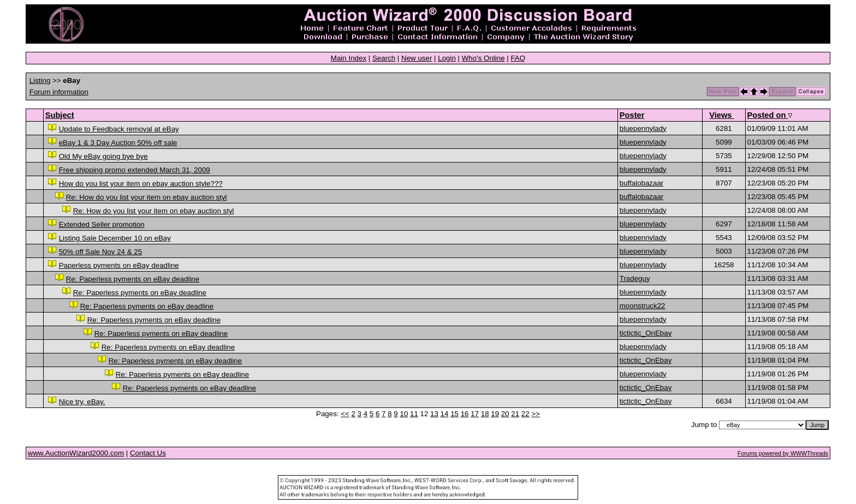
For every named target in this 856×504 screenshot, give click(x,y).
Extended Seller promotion (102, 224)
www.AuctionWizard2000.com (76, 453)
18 (485, 414)
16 (465, 414)
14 (445, 414)
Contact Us (148, 453)
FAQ (518, 58)
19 (495, 414)
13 (434, 414)
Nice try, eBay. (82, 402)
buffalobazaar (642, 183)
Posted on (770, 115)
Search (384, 58)
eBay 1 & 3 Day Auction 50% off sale (118, 143)
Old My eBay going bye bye (103, 156)
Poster (632, 115)
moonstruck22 (643, 306)
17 (475, 414)
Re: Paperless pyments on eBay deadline (133, 279)
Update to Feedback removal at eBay (119, 129)
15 (454, 414)
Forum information (59, 92)
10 (404, 414)
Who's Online (483, 58)
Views (721, 115)
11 (414, 414)
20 (505, 414)
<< (345, 414)
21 (515, 414)
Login (447, 58)
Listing (40, 80)
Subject (60, 115)
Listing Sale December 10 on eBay (115, 238)
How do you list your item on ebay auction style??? (141, 184)
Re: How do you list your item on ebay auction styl (147, 197)
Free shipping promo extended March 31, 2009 (135, 170)
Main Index (349, 58)
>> (536, 414)
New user (417, 58)
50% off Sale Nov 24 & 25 (100, 252)
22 (525, 414)
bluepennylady (643, 128)
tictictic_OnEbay (646, 333)
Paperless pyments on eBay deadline (119, 265)
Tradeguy (635, 278)
